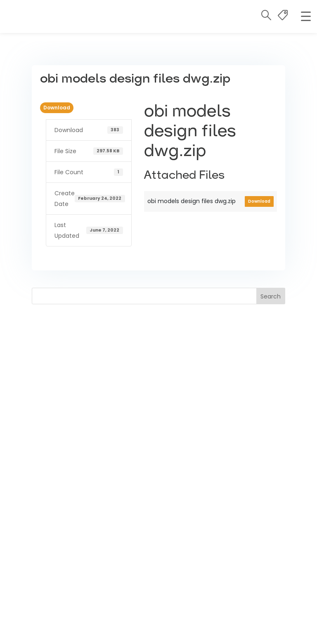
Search (271, 296)
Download (57, 108)
